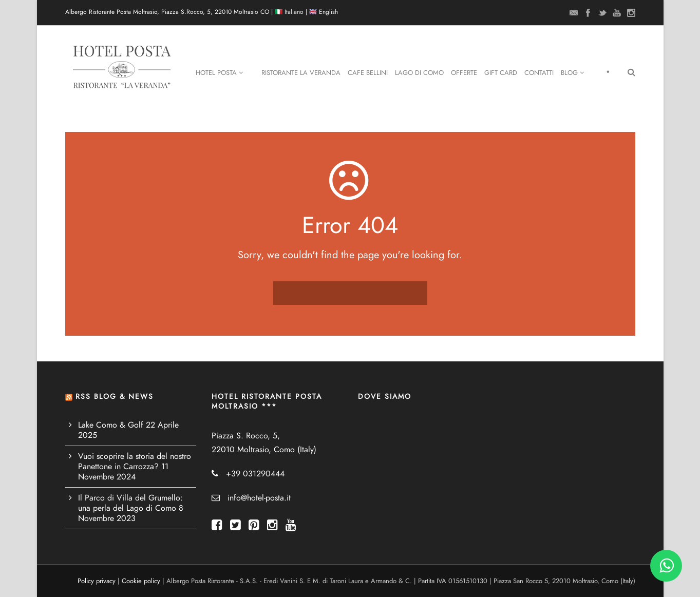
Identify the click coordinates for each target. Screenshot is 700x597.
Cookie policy (141, 581)
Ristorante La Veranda (301, 73)
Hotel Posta (219, 73)
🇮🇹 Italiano (289, 12)
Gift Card (501, 73)
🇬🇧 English (324, 12)
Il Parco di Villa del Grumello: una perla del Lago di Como (130, 503)
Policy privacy (97, 581)
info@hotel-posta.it (259, 498)
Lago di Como (419, 73)
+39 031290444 (255, 474)
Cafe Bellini (368, 73)
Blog (572, 73)
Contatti (539, 73)
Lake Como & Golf (111, 425)
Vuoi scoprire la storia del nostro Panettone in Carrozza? (135, 461)
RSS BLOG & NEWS (115, 397)
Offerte (464, 73)
